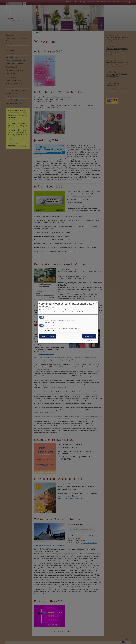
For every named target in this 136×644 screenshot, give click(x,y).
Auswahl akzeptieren (48, 336)
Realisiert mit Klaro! (91, 340)
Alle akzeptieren (89, 336)
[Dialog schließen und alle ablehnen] (97, 302)
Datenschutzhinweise (77, 312)
